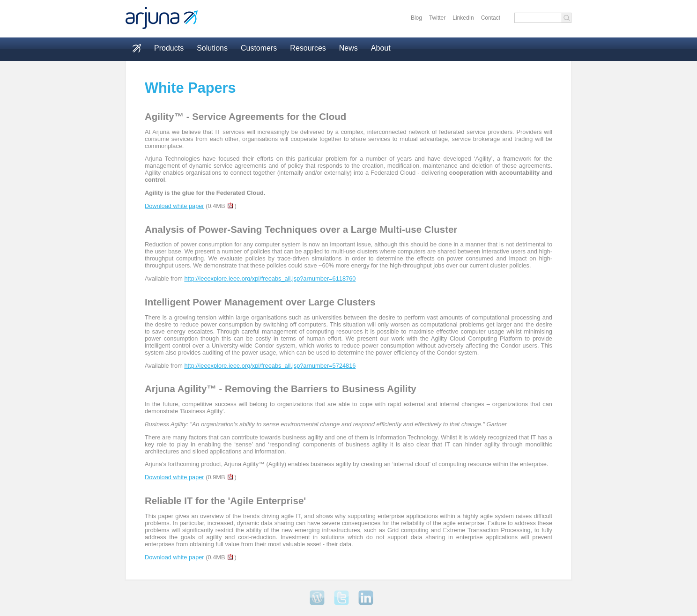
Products (169, 48)
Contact (491, 18)
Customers (259, 48)
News (348, 48)
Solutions (212, 48)
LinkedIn (463, 18)
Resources (308, 48)
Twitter (437, 18)
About (381, 48)
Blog (416, 18)
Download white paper (174, 206)
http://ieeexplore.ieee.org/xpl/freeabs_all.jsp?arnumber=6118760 (270, 278)
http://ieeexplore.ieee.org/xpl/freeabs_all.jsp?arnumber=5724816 (270, 366)
